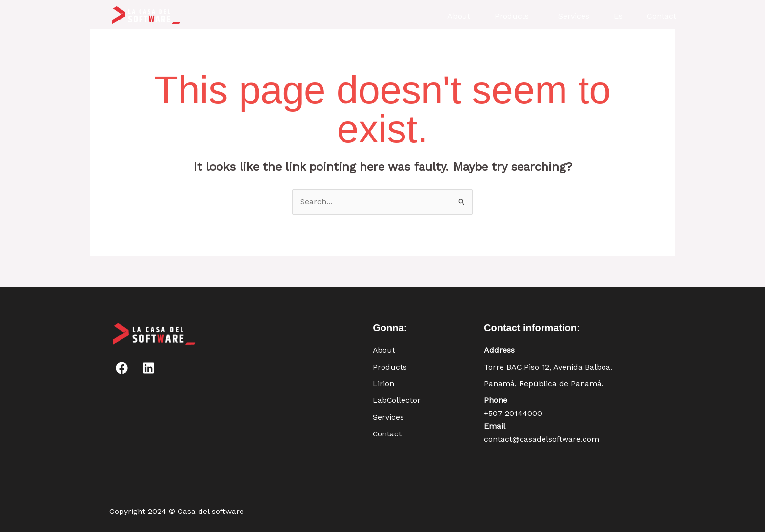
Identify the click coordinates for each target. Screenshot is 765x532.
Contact (662, 16)
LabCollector (397, 401)
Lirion (383, 384)
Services (574, 16)
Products (390, 367)
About (459, 16)
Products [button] (512, 16)
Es (618, 16)
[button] (514, 16)
